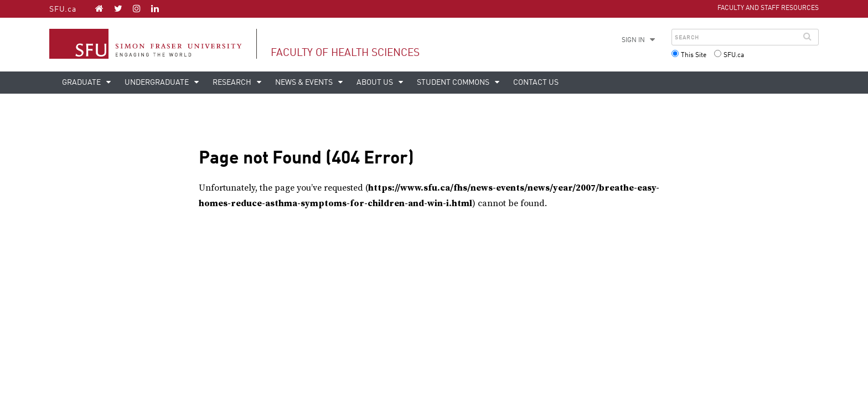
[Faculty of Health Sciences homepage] (99, 8)
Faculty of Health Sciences (345, 53)
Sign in (633, 40)
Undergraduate (157, 83)
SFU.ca (63, 9)
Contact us (536, 83)
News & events (305, 83)
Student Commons (454, 83)
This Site (694, 55)
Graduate (82, 83)
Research (233, 83)
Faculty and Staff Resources (768, 8)
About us (376, 83)
